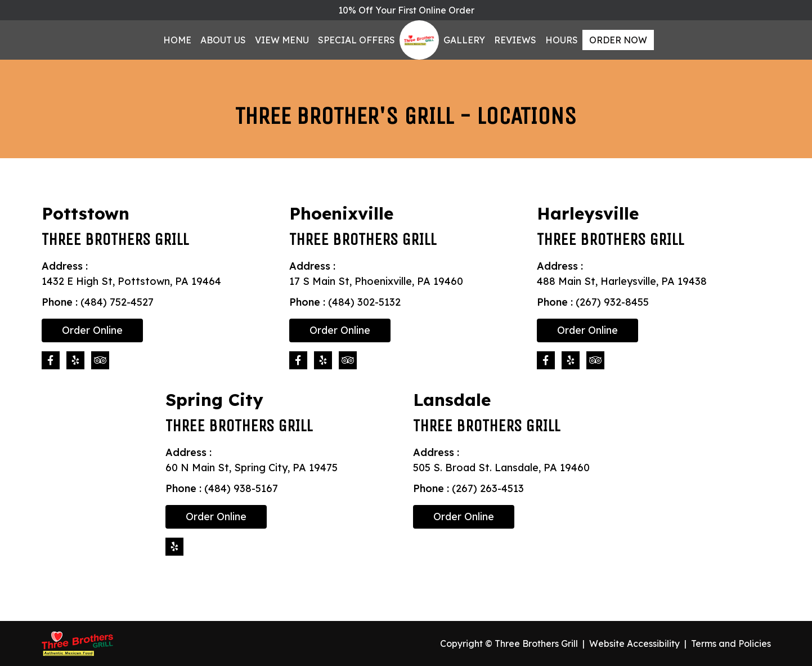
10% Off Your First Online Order (406, 10)
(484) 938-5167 (241, 488)
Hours (562, 40)
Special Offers (356, 40)
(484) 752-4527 (117, 302)
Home (177, 40)
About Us (223, 40)
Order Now (618, 40)
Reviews (515, 40)
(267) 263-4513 (488, 488)
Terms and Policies (731, 643)
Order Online (92, 330)
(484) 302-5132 (364, 302)
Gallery (464, 40)
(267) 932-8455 (612, 302)
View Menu (282, 40)
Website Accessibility (634, 643)
